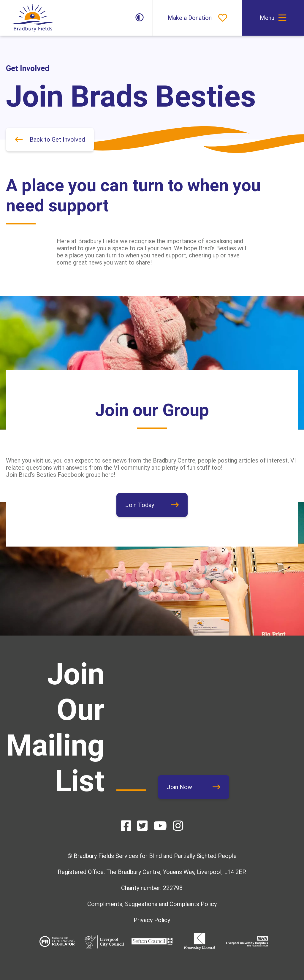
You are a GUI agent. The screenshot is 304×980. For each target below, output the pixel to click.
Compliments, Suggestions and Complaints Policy (152, 904)
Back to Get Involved (57, 140)
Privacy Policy (152, 920)
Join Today (140, 505)
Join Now (179, 787)
